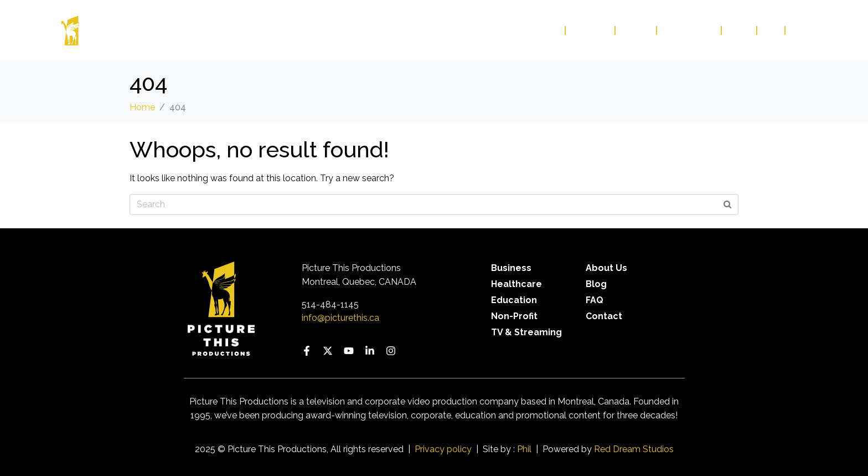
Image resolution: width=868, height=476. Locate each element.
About (636, 30)
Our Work (535, 30)
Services (591, 30)
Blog (740, 30)
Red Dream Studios (634, 449)
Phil (524, 449)
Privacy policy (443, 449)
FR (797, 30)
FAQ (771, 30)
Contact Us (689, 30)
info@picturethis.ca (340, 318)
